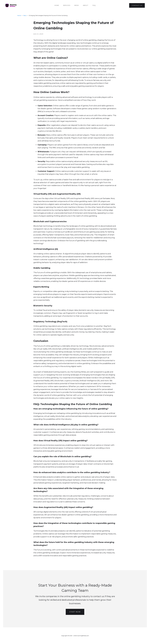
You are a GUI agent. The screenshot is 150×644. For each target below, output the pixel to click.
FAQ (94, 5)
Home (57, 5)
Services (67, 5)
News (77, 5)
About (86, 5)
